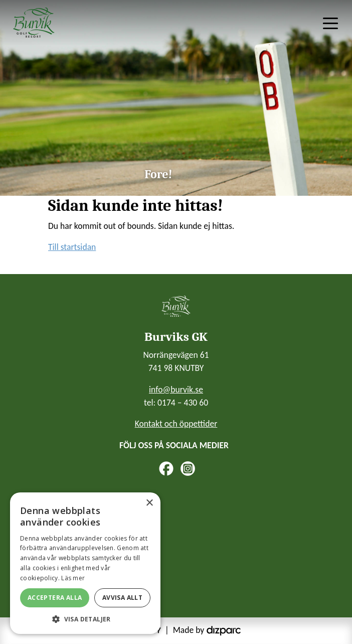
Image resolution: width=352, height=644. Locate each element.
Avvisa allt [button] (122, 598)
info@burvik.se (176, 390)
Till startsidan (72, 247)
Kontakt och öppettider (176, 424)
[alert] (85, 563)
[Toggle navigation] (330, 23)
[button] (85, 619)
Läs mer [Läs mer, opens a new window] (73, 578)
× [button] (149, 503)
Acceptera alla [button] (55, 598)
